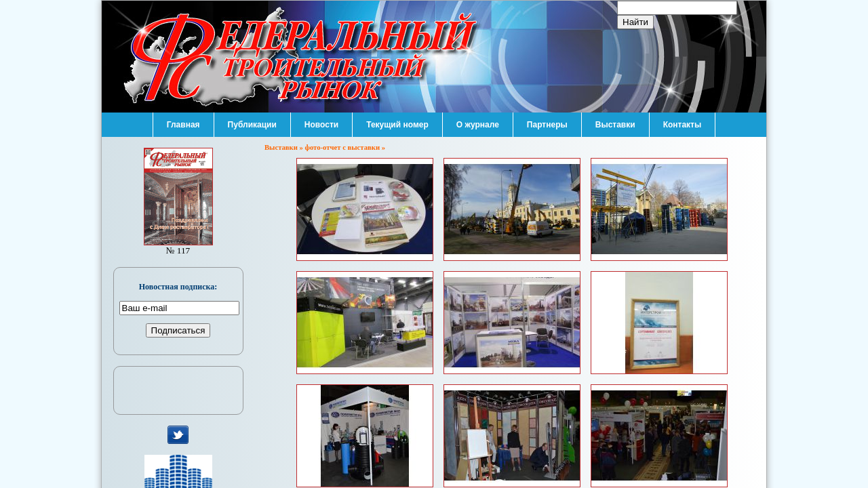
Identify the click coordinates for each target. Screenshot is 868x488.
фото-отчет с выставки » (346, 147)
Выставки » (285, 147)
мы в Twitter (178, 435)
